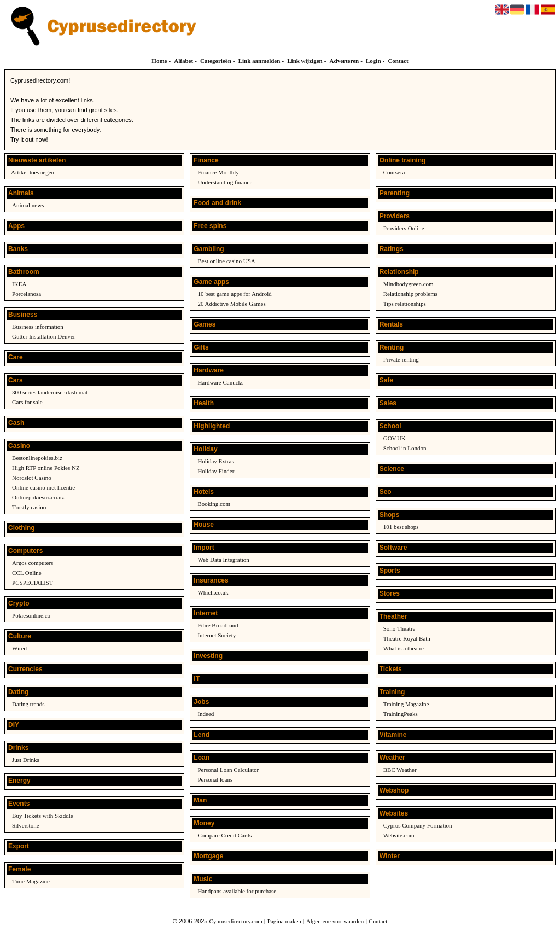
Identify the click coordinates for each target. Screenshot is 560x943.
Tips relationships (405, 304)
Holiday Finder (216, 471)
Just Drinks (26, 760)
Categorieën (216, 61)
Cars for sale (27, 402)
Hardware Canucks (220, 382)
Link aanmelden (259, 61)
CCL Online (27, 573)
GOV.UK (395, 438)
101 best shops (401, 527)
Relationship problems (410, 294)
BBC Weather (400, 770)
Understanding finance (225, 182)
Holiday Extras (215, 461)
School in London (405, 448)
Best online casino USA (226, 261)
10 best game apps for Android (234, 294)
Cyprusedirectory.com (235, 921)
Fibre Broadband (218, 625)
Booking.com (214, 504)
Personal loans (215, 779)
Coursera (394, 172)
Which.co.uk (213, 592)
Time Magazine (31, 881)
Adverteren (345, 61)
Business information (38, 327)
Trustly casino (29, 507)
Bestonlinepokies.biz (37, 458)
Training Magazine (406, 704)
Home (159, 61)
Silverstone (26, 825)
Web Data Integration (223, 560)
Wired (19, 648)
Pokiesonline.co (31, 615)
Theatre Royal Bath (407, 638)
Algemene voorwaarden (335, 921)
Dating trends (28, 704)
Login (374, 61)
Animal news (28, 205)
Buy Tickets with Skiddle (43, 816)
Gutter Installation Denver (43, 336)
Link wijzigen (305, 61)
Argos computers (33, 563)
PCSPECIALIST (33, 583)
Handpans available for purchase (237, 891)
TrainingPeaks (401, 714)
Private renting (401, 359)
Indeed (206, 714)
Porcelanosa (27, 294)
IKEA (19, 284)
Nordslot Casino (32, 478)
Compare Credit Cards (224, 835)
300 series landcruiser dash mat (50, 392)
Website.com (399, 835)
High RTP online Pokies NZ (46, 468)
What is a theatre (404, 648)
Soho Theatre (399, 628)
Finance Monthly (218, 172)
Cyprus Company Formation (418, 825)
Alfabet (183, 61)
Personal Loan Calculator (228, 770)
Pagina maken (284, 921)
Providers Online (404, 228)
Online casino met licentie (43, 487)
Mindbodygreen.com (409, 284)
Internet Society (217, 635)
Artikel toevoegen (33, 172)
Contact (398, 61)
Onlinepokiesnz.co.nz (38, 497)
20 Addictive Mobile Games (231, 304)
